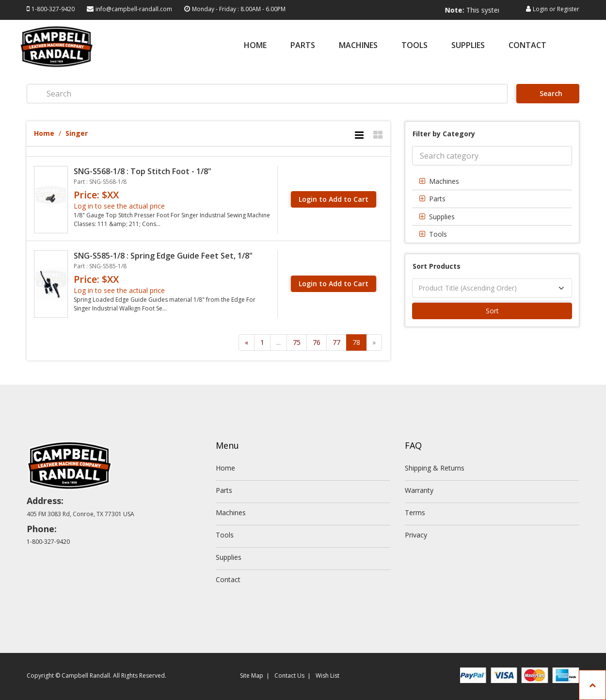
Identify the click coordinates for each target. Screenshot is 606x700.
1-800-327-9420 (53, 9)
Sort (492, 311)
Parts (303, 46)
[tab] (492, 181)
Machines (358, 46)
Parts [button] (437, 199)
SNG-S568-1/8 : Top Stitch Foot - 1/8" (143, 171)
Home (255, 46)
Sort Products (437, 266)
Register (568, 9)
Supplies (468, 46)
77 (336, 342)
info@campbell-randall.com (134, 9)
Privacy (416, 535)
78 (356, 342)
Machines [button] (444, 181)
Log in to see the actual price (119, 206)
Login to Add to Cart (334, 199)
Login (540, 9)
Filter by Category (444, 134)
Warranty (419, 490)
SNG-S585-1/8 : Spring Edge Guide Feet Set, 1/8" (163, 256)
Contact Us (289, 676)
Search (549, 93)
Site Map (252, 676)
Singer (77, 133)
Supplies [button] (442, 217)
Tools (415, 46)
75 (297, 342)
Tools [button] (438, 234)
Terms (415, 513)
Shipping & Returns (435, 468)
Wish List (327, 676)
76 (317, 342)
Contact (527, 46)
